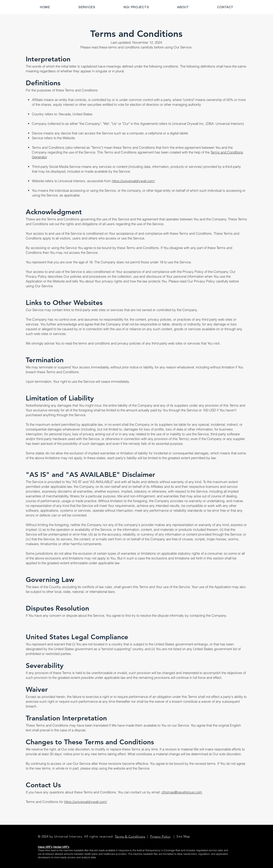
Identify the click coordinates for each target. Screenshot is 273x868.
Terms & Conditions (130, 836)
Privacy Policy (160, 836)
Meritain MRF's (61, 847)
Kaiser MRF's (45, 847)
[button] (136, 7)
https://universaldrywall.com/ (133, 181)
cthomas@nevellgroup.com (182, 792)
